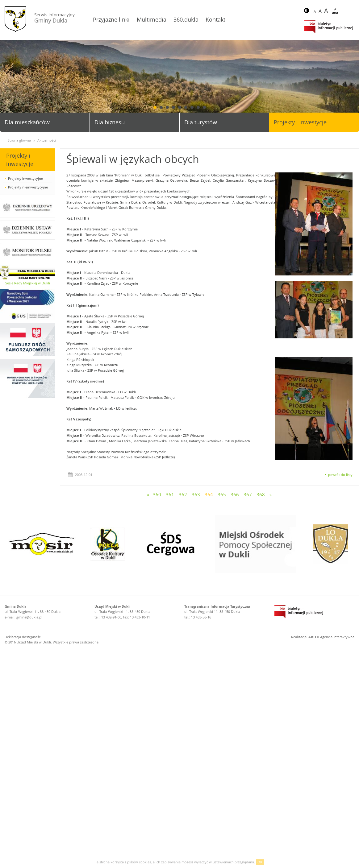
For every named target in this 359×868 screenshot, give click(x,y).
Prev (7, 83)
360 (157, 494)
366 (235, 494)
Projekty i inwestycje (300, 122)
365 (222, 494)
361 (170, 494)
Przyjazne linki (111, 19)
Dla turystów (201, 122)
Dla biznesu (110, 122)
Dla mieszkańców (27, 122)
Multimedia (152, 19)
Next (352, 83)
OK (260, 862)
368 (261, 494)
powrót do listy (340, 475)
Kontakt (215, 19)
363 (196, 494)
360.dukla (186, 19)
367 (248, 494)
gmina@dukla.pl (29, 617)
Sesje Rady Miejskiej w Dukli (28, 283)
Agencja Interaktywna (331, 637)
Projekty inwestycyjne (25, 178)
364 (209, 494)
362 (183, 494)
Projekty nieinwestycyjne (28, 187)
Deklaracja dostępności (23, 637)
